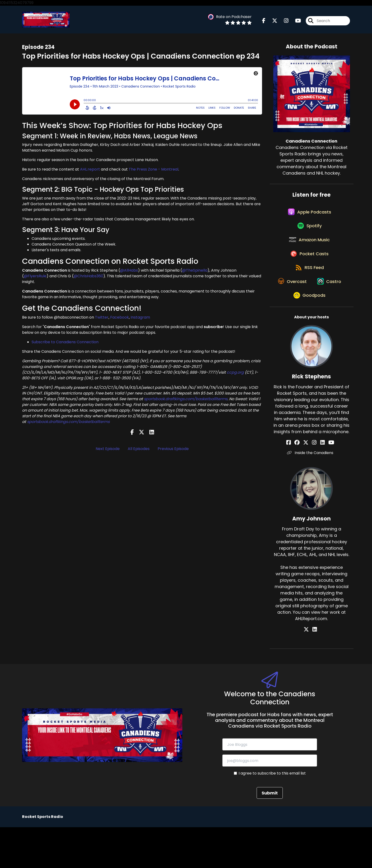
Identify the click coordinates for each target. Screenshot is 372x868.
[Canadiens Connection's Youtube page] (295, 22)
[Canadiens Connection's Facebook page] (264, 22)
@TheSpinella (195, 272)
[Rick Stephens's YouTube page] (326, 483)
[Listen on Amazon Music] (309, 251)
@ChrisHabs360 (88, 278)
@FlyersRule (35, 278)
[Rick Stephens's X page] (308, 483)
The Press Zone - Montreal (153, 172)
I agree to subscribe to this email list (272, 814)
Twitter (102, 320)
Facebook (120, 320)
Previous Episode (173, 451)
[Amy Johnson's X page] (309, 670)
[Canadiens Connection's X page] (272, 22)
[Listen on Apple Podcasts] (309, 217)
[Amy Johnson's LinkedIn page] (315, 670)
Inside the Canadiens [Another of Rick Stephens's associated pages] (312, 494)
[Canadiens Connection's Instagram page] (283, 22)
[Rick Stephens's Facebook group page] (302, 483)
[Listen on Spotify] (309, 234)
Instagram (140, 320)
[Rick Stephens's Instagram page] (314, 483)
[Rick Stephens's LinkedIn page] (320, 483)
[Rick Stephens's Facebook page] (296, 483)
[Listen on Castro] (309, 319)
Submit (270, 834)
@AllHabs (129, 272)
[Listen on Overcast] (309, 302)
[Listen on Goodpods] (309, 336)
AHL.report (90, 172)
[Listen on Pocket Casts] (309, 268)
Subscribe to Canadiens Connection (65, 344)
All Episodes (139, 451)
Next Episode (108, 451)
